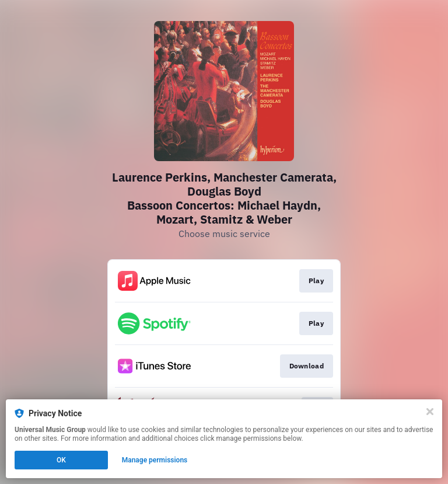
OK (61, 460)
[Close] (430, 412)
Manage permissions (155, 460)
